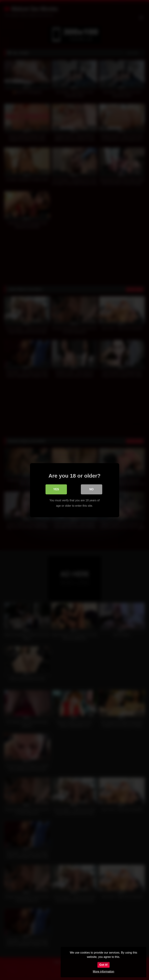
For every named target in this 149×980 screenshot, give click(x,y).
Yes (56, 489)
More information (103, 972)
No (92, 489)
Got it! (103, 965)
